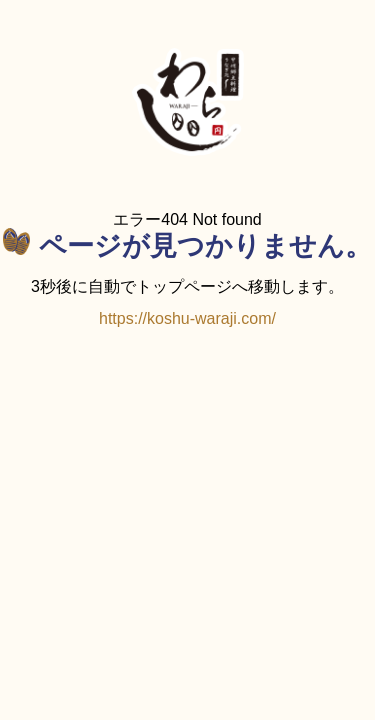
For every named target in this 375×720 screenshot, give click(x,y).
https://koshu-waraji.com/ (187, 318)
